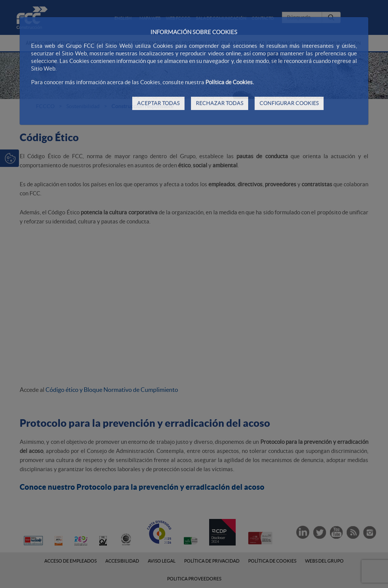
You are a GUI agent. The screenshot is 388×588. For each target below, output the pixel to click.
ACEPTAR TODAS (158, 103)
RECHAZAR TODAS (220, 103)
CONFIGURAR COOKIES (289, 103)
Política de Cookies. (230, 82)
